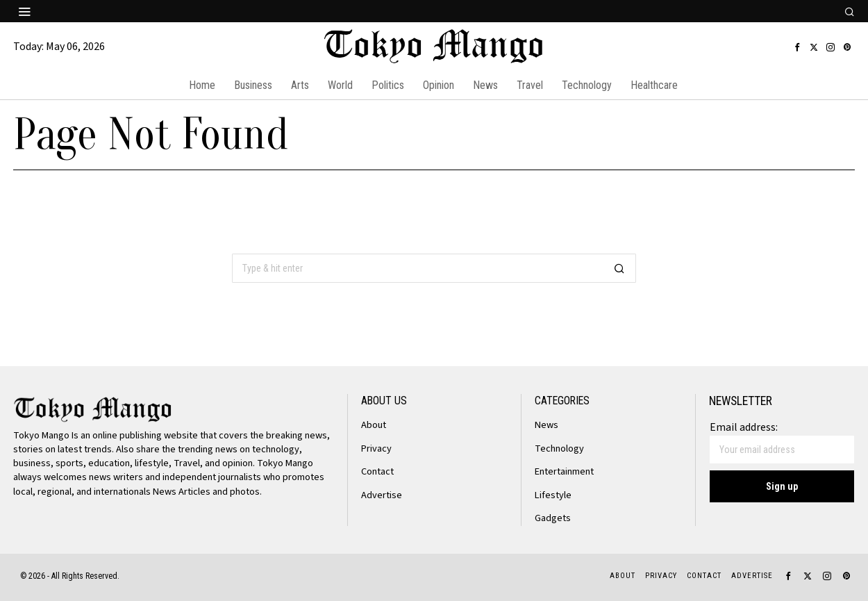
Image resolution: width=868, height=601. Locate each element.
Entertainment (564, 471)
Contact (377, 471)
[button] (619, 268)
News (546, 425)
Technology (559, 448)
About (374, 425)
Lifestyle (553, 495)
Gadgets (553, 518)
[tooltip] (797, 47)
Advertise (382, 495)
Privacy (376, 448)
